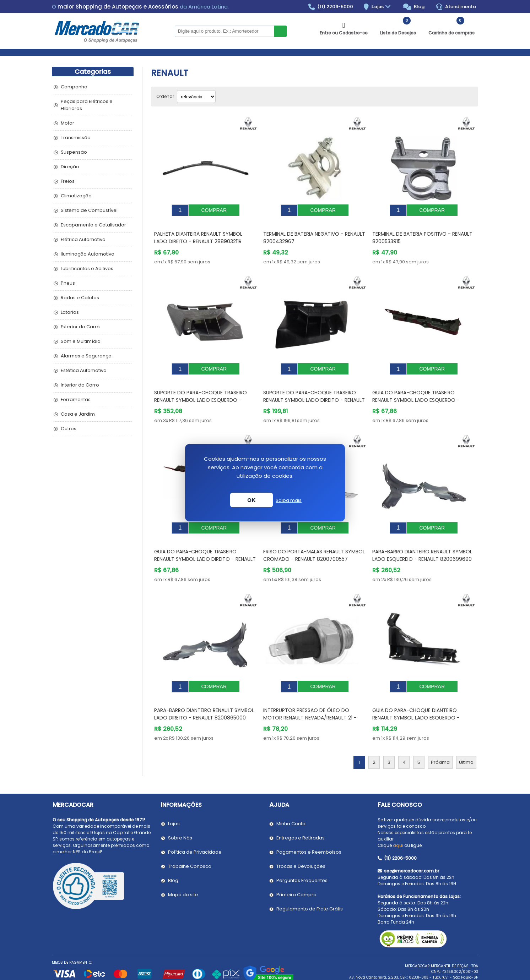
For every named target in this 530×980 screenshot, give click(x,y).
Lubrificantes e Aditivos (87, 269)
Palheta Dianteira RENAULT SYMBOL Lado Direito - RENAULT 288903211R (198, 232)
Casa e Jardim (78, 414)
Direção (70, 167)
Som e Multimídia (81, 341)
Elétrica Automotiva (83, 239)
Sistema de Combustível (89, 210)
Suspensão (74, 152)
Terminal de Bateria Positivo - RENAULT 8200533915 (422, 232)
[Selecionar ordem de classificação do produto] (196, 97)
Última (466, 741)
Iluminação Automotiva (88, 254)
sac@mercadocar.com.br (408, 850)
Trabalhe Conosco (190, 845)
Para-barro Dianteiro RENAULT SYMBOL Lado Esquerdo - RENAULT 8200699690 (422, 539)
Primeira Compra (296, 873)
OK (252, 500)
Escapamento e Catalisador (93, 225)
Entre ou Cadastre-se (344, 33)
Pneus (68, 283)
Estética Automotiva (84, 370)
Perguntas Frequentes (302, 859)
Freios (68, 181)
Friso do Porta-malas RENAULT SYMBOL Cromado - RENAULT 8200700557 (314, 539)
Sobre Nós (180, 817)
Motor (67, 123)
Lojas (382, 7)
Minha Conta (291, 802)
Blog (414, 7)
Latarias (70, 312)
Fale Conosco (400, 784)
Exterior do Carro (80, 327)
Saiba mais (289, 500)
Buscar (280, 31)
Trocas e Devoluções (301, 845)
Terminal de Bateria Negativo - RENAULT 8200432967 (314, 232)
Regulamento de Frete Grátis (310, 888)
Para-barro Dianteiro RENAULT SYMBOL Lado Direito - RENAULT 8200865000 (204, 693)
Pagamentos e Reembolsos (309, 831)
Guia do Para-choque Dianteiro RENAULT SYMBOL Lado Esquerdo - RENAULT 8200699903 (416, 696)
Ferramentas (76, 399)
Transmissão (76, 138)
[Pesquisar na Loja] (225, 31)
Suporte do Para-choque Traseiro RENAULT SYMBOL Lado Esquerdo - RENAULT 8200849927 (201, 389)
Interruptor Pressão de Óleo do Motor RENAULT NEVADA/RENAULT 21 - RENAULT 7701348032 (310, 696)
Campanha (74, 87)
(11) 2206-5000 (331, 7)
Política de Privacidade (195, 831)
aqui (398, 824)
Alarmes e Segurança (86, 356)
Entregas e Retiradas (301, 817)
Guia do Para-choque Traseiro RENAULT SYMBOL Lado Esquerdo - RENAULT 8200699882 (416, 389)
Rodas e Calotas (80, 298)
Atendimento (456, 7)
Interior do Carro (80, 385)
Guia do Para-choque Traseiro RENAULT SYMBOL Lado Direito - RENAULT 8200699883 (205, 543)
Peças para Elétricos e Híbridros (87, 105)
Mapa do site (183, 873)
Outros (69, 429)
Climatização (76, 196)
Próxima (440, 741)
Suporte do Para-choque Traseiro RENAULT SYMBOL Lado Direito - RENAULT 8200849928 (314, 389)
